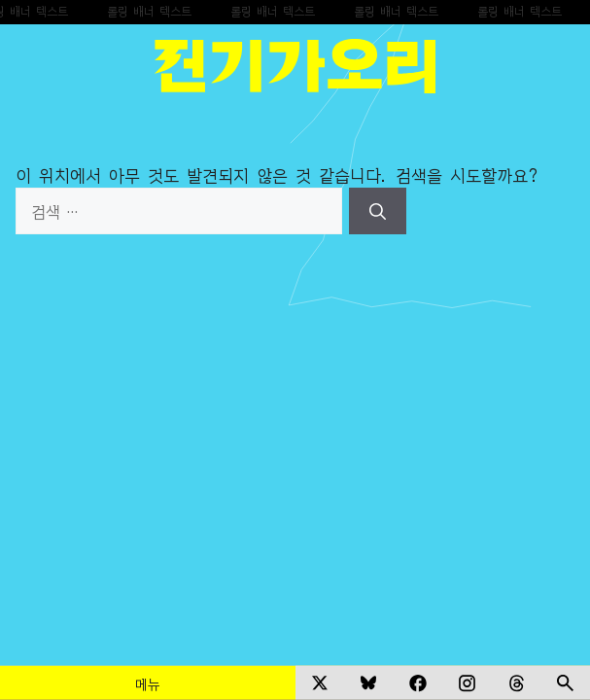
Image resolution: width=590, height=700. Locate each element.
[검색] (378, 211)
